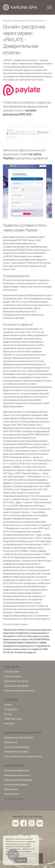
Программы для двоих (16, 681)
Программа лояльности (17, 775)
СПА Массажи (12, 672)
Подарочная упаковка (16, 752)
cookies (23, 841)
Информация (19, 21)
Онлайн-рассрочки (36, 21)
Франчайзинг (11, 789)
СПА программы (13, 676)
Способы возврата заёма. (16, 624)
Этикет (8, 705)
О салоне (11, 700)
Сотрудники (11, 709)
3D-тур (8, 714)
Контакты (9, 723)
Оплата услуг (11, 794)
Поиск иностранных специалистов (23, 756)
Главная (7, 21)
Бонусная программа (16, 785)
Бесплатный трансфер (16, 747)
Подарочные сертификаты (19, 737)
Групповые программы (16, 686)
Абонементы (11, 742)
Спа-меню (12, 667)
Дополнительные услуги (23, 733)
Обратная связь (13, 719)
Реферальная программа (18, 780)
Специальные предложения (19, 690)
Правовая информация (17, 770)
